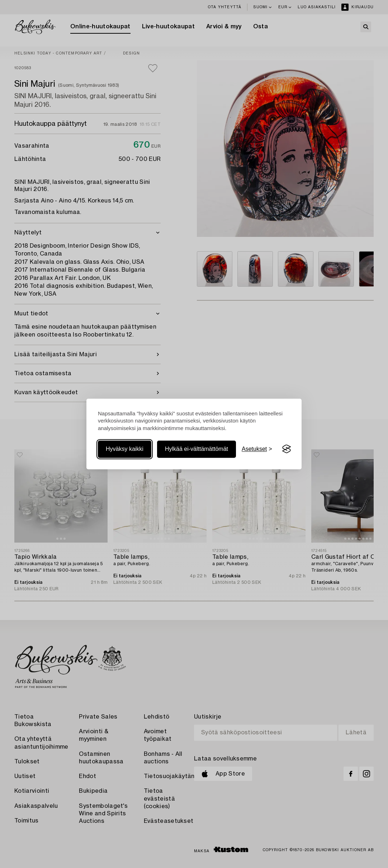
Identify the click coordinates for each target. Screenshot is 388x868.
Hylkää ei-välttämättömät (197, 449)
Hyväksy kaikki (125, 449)
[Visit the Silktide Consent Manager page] (287, 449)
